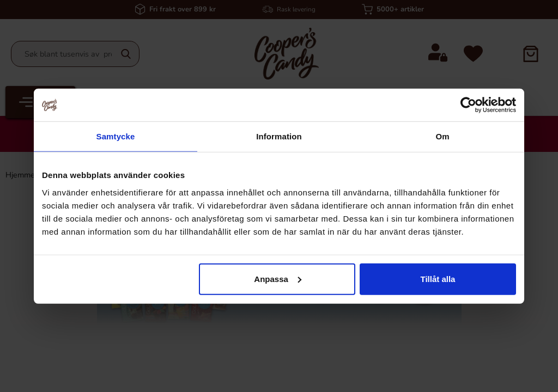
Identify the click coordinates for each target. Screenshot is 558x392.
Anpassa (278, 278)
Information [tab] (279, 136)
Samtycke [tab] (116, 136)
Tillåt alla (438, 278)
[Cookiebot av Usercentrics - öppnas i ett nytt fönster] (468, 105)
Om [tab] (442, 136)
